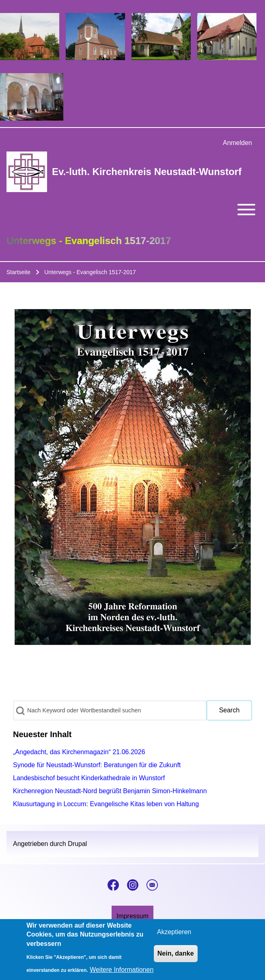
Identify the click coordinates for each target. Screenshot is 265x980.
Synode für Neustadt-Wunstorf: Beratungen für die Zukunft (97, 765)
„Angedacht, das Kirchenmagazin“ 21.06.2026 (79, 752)
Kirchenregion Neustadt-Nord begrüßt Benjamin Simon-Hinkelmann (110, 791)
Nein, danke (176, 958)
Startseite (18, 272)
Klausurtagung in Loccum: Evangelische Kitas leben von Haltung (106, 804)
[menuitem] (237, 143)
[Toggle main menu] (132, 210)
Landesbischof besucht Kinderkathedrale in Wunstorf (89, 778)
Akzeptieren (174, 937)
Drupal (77, 844)
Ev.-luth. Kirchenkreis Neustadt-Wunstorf (147, 172)
